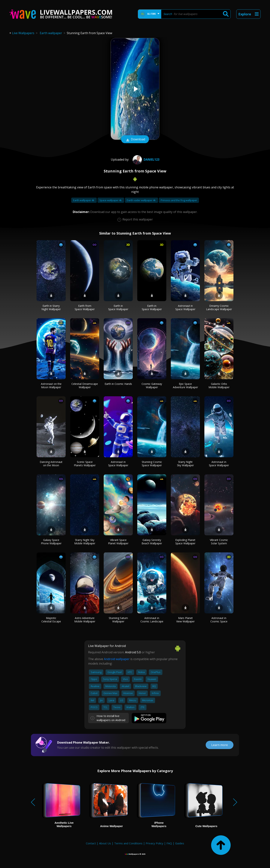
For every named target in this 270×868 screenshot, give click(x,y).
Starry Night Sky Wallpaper (185, 464)
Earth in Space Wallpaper (118, 307)
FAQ (169, 843)
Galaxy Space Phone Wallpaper (51, 542)
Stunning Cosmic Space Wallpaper (152, 464)
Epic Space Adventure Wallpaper (185, 385)
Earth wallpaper (51, 33)
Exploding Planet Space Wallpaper (185, 542)
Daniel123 (145, 159)
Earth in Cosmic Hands (118, 384)
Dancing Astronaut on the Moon (51, 464)
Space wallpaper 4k (111, 200)
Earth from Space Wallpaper (85, 307)
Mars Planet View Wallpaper (185, 620)
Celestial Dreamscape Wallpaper (85, 385)
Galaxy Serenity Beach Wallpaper (152, 542)
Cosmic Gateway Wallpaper (152, 385)
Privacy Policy (154, 843)
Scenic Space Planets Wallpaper (85, 464)
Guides (180, 843)
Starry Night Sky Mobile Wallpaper (85, 542)
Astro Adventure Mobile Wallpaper (85, 620)
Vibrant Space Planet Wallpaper (118, 542)
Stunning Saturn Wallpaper (118, 620)
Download (135, 140)
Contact (91, 843)
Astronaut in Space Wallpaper (185, 307)
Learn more (220, 745)
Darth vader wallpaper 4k (141, 200)
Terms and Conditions (128, 843)
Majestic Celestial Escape (51, 620)
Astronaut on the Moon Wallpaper (51, 385)
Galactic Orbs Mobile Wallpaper (219, 385)
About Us (105, 843)
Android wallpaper (117, 659)
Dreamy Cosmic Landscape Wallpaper (219, 307)
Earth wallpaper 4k (84, 200)
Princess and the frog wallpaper (179, 200)
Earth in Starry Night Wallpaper (51, 307)
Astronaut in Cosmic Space (219, 620)
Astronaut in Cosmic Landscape (152, 620)
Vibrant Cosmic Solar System (219, 542)
